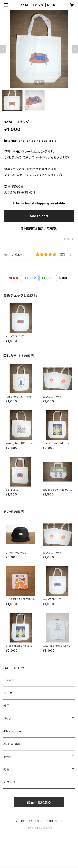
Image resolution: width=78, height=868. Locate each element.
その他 (8, 757)
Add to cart (39, 216)
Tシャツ (9, 680)
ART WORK (12, 744)
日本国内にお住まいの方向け (39, 228)
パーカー (9, 693)
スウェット (10, 782)
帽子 (6, 706)
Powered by (39, 828)
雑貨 (6, 769)
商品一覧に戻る (39, 802)
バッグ (7, 718)
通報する (69, 239)
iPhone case (13, 731)
